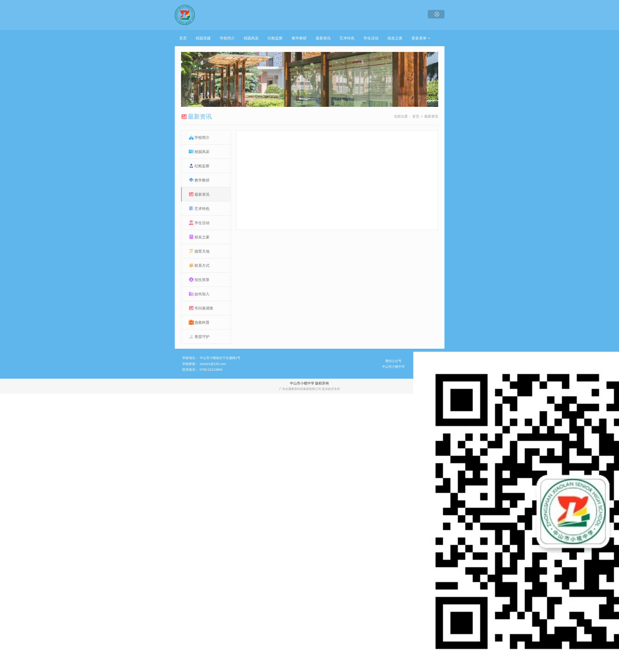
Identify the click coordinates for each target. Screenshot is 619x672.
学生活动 (371, 38)
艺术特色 (347, 38)
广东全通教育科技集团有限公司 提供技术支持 (309, 389)
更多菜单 (421, 38)
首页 (183, 38)
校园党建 (203, 38)
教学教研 (299, 38)
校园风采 (251, 38)
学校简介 (227, 38)
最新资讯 (323, 38)
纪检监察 (275, 38)
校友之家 (395, 38)
